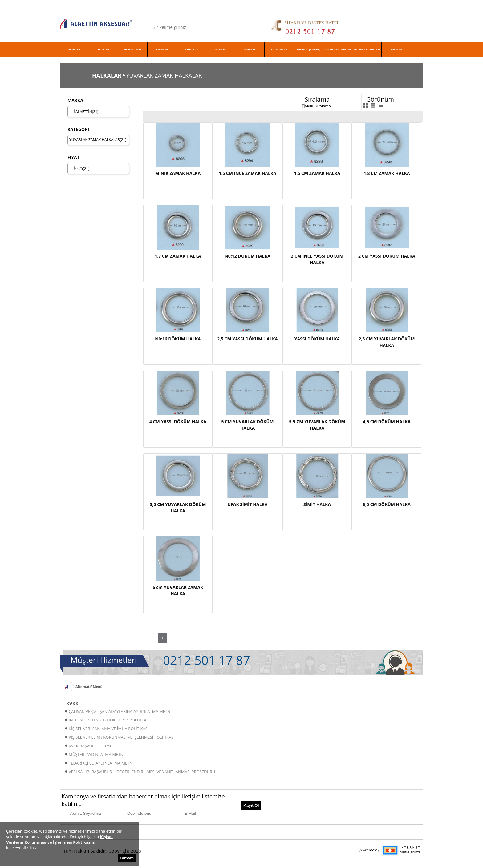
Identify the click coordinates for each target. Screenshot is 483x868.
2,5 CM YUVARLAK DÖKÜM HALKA (387, 342)
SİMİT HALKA (317, 504)
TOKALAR (396, 49)
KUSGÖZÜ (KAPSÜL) (308, 49)
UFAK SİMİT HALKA (247, 504)
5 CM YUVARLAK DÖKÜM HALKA (248, 425)
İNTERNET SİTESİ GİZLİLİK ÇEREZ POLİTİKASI (109, 720)
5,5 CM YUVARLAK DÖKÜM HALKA (317, 425)
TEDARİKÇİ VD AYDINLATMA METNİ (101, 763)
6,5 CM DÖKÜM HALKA (387, 504)
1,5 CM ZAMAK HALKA (317, 173)
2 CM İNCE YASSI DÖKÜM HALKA (317, 259)
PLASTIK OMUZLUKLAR (338, 49)
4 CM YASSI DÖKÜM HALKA (178, 422)
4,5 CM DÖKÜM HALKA (387, 422)
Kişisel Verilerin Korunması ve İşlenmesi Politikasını (59, 839)
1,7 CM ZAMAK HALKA (178, 256)
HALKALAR (162, 49)
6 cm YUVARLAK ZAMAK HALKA (178, 590)
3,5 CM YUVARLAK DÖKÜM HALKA (178, 508)
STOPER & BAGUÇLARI (367, 49)
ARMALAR (74, 49)
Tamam (127, 858)
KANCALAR (191, 49)
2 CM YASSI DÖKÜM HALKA (387, 256)
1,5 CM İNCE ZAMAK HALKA (248, 173)
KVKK (72, 703)
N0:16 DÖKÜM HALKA (178, 339)
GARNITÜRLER (133, 49)
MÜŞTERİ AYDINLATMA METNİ (97, 754)
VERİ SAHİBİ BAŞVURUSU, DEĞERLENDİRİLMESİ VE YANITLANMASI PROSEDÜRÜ (142, 772)
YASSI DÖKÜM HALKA (317, 339)
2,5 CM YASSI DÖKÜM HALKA (248, 339)
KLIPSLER (250, 49)
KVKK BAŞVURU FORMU (91, 746)
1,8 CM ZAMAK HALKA (387, 173)
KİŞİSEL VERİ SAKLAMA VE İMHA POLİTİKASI (109, 729)
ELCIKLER (103, 49)
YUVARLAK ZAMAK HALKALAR (95, 140)
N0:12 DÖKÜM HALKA (247, 256)
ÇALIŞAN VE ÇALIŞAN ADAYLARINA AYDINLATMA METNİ (120, 711)
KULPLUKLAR (279, 49)
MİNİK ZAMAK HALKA (178, 173)
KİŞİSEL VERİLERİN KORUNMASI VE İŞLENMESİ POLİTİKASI (122, 737)
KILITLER (221, 49)
